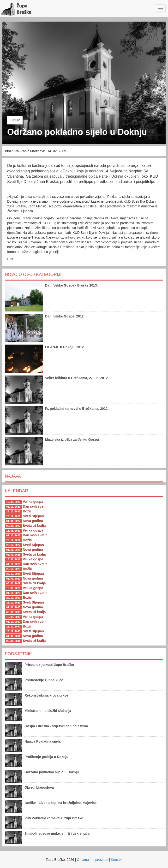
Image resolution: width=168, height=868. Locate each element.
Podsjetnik (18, 654)
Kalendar (16, 491)
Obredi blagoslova (39, 787)
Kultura (15, 120)
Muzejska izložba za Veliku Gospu (72, 440)
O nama (83, 860)
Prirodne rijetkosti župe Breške (49, 665)
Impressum (100, 860)
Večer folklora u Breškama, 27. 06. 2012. (77, 378)
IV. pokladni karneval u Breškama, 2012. (77, 409)
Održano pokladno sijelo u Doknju (52, 772)
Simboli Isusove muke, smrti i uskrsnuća (57, 833)
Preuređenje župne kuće (44, 680)
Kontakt (117, 860)
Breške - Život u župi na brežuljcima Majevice (60, 803)
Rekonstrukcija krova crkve (46, 695)
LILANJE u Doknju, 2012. (65, 347)
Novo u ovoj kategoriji (33, 275)
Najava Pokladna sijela (42, 741)
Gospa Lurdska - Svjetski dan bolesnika (56, 726)
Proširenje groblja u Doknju (46, 757)
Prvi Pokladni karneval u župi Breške (54, 818)
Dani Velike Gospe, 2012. (65, 316)
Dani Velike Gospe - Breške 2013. (71, 285)
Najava (13, 476)
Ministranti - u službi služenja (48, 711)
